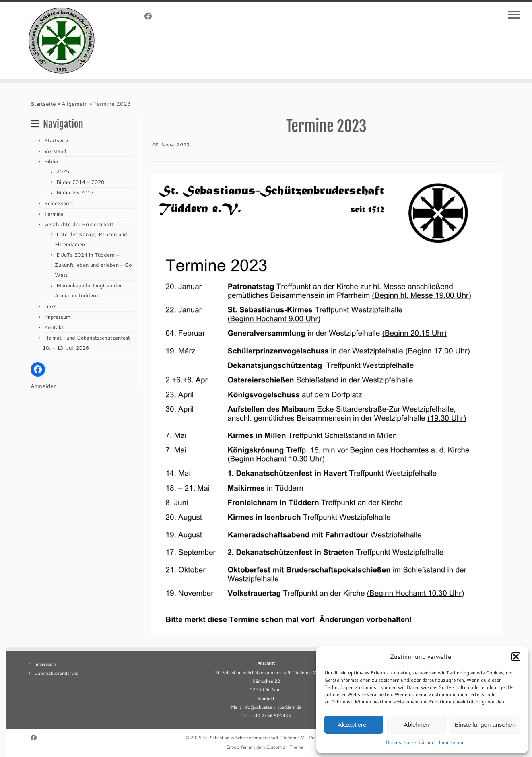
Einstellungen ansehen (485, 725)
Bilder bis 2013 (75, 192)
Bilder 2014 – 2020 (80, 182)
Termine (54, 214)
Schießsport (59, 203)
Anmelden (44, 386)
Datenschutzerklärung (410, 742)
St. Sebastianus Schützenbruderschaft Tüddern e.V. (254, 738)
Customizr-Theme (285, 747)
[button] (516, 657)
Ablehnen (416, 725)
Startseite (43, 104)
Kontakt (54, 327)
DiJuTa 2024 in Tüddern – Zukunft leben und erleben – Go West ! (93, 265)
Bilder (52, 161)
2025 (63, 171)
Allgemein (75, 104)
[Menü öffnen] (515, 15)
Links (50, 306)
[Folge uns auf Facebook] (151, 16)
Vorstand (55, 151)
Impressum (451, 742)
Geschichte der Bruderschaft (79, 224)
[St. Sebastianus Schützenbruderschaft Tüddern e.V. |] (61, 40)
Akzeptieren (354, 725)
